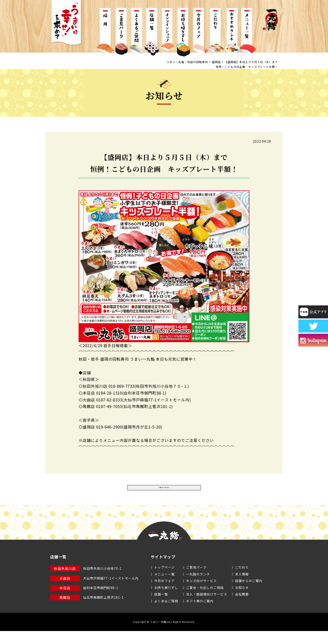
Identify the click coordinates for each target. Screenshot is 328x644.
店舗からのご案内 (249, 594)
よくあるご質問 (166, 614)
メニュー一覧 (164, 587)
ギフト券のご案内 (200, 614)
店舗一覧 (161, 607)
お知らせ (242, 600)
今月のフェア (164, 594)
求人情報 (242, 587)
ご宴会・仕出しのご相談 (205, 600)
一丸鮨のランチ (198, 587)
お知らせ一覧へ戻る (164, 494)
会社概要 (242, 607)
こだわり (242, 580)
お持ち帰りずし (166, 600)
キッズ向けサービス (201, 594)
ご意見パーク (196, 580)
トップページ (164, 580)
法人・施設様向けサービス (207, 607)
